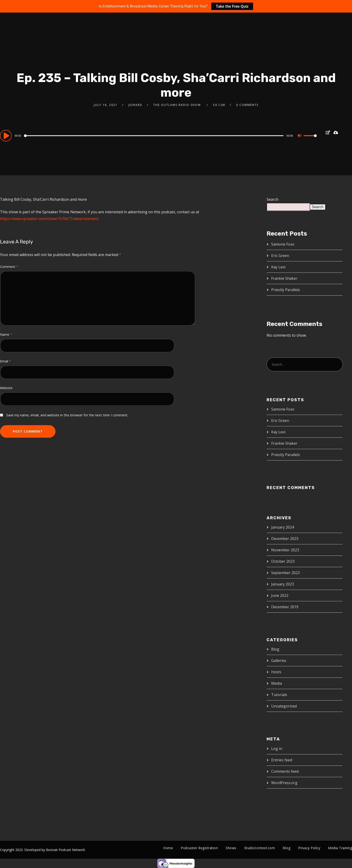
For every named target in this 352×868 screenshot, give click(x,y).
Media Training (340, 848)
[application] (158, 135)
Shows (231, 848)
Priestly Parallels (286, 290)
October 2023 (283, 561)
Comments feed (285, 771)
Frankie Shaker (284, 278)
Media (277, 683)
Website (6, 388)
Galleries (279, 661)
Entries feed (282, 760)
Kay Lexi (278, 267)
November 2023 (285, 550)
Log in (277, 749)
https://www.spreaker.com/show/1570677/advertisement (49, 219)
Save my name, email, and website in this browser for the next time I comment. (67, 415)
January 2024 (283, 527)
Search (272, 199)
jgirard (135, 105)
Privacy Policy (309, 848)
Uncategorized (284, 706)
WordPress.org (284, 783)
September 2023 (285, 573)
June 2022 (280, 595)
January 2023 (283, 584)
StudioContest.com (260, 848)
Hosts (276, 672)
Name (6, 334)
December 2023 (285, 539)
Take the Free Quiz (232, 6)
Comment (9, 267)
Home (168, 848)
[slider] (154, 136)
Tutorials (279, 695)
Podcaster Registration (199, 848)
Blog (275, 649)
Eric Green (280, 256)
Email (5, 361)
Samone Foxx (283, 244)
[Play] (7, 135)
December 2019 (285, 607)
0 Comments (247, 105)
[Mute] (300, 136)
